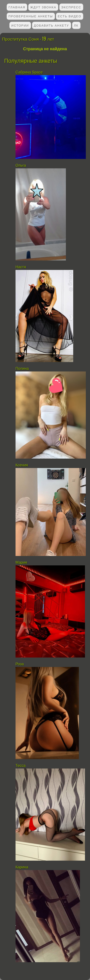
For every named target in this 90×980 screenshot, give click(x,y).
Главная (17, 7)
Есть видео (69, 16)
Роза (20, 664)
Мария (21, 562)
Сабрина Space (29, 72)
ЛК (76, 25)
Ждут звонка (43, 7)
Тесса (21, 766)
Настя (21, 267)
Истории (20, 25)
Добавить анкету (51, 25)
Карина (22, 867)
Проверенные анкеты (31, 16)
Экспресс (71, 7)
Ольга (21, 165)
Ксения (22, 465)
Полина (22, 369)
